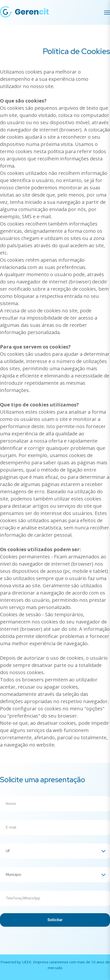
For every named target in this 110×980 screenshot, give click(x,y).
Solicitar (55, 920)
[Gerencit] (25, 12)
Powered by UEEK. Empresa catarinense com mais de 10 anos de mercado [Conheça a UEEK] (55, 965)
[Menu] (107, 13)
